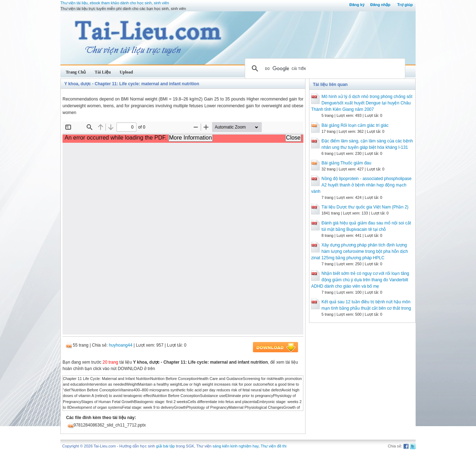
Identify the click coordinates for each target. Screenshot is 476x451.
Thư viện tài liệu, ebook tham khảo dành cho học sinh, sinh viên (115, 3)
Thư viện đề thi (274, 446)
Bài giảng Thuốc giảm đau (346, 163)
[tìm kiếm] (324, 69)
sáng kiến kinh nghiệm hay (236, 446)
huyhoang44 (121, 345)
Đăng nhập (380, 5)
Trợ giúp (405, 5)
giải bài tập (165, 446)
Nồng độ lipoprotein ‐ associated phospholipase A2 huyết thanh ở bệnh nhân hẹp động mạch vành (361, 185)
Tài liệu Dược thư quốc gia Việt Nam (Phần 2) (365, 207)
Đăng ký (357, 5)
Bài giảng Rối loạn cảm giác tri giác (355, 125)
